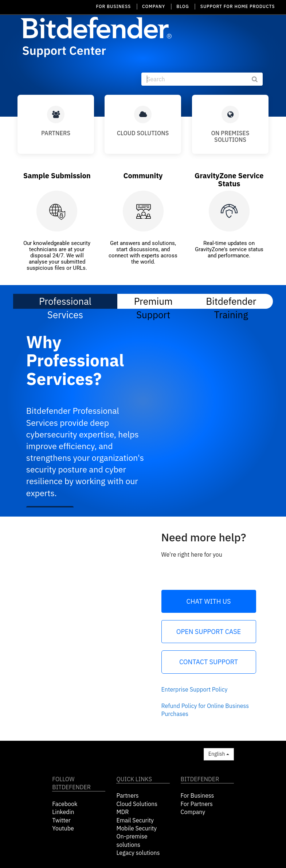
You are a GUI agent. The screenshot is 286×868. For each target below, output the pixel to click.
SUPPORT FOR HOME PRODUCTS (238, 6)
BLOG (183, 6)
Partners (127, 795)
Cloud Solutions (137, 804)
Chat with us (209, 601)
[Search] (202, 79)
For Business (197, 795)
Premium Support (153, 301)
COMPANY (154, 6)
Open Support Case (209, 632)
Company (193, 812)
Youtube (63, 828)
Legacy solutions (138, 853)
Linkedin (63, 812)
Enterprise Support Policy (195, 689)
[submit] (258, 79)
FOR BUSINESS (114, 6)
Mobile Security (136, 828)
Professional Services (65, 302)
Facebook (65, 804)
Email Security (135, 820)
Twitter (61, 820)
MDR (122, 812)
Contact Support (209, 662)
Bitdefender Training (231, 301)
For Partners (197, 804)
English (219, 754)
